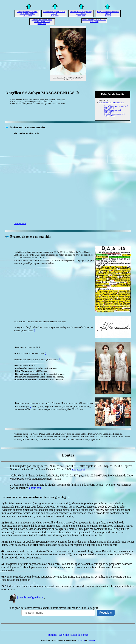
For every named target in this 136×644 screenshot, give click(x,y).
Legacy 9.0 (81, 640)
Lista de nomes (80, 635)
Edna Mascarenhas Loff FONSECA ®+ (112, 111)
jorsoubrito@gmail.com (26, 597)
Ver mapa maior (20, 224)
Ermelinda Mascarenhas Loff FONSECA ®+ (114, 115)
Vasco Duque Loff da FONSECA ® (111, 102)
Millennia (91, 640)
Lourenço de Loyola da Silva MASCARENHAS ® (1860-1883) (27, 14)
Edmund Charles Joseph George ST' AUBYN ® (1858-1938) (81, 14)
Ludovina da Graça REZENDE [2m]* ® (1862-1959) (54, 14)
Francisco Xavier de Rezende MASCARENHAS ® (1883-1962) (42, 22)
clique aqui (79, 469)
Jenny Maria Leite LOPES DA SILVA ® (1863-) (108, 14)
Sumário (52, 635)
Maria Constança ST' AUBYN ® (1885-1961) (94, 21)
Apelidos (64, 635)
